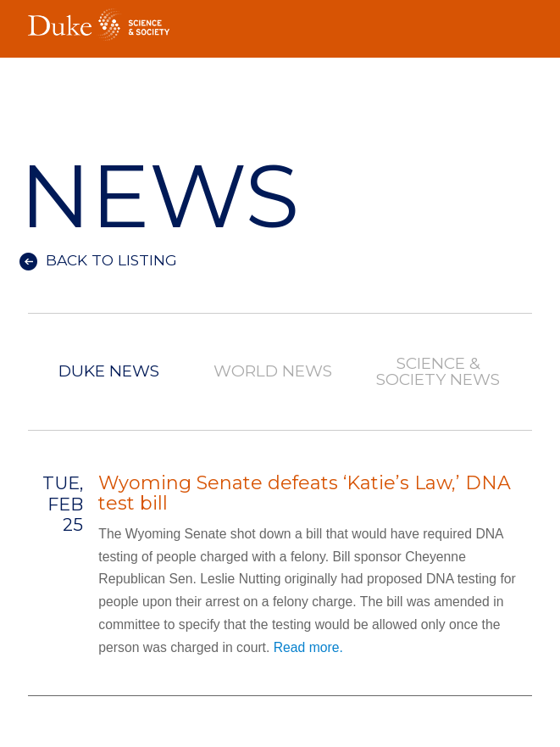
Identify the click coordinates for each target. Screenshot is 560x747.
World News (274, 372)
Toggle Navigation (519, 22)
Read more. (308, 647)
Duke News (109, 372)
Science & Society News (438, 372)
